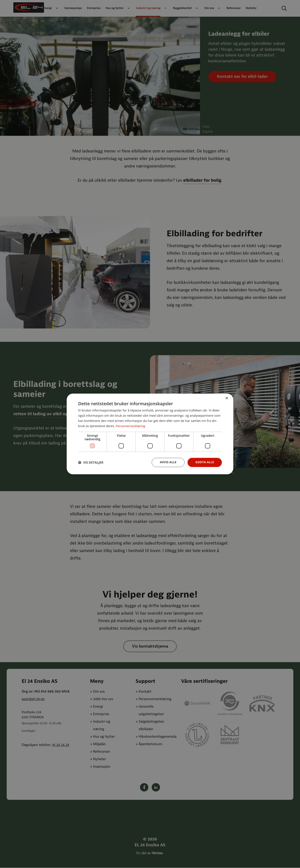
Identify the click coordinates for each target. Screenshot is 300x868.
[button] (91, 462)
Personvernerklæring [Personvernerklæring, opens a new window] (131, 426)
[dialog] (150, 434)
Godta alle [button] (205, 462)
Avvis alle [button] (168, 462)
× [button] (227, 398)
